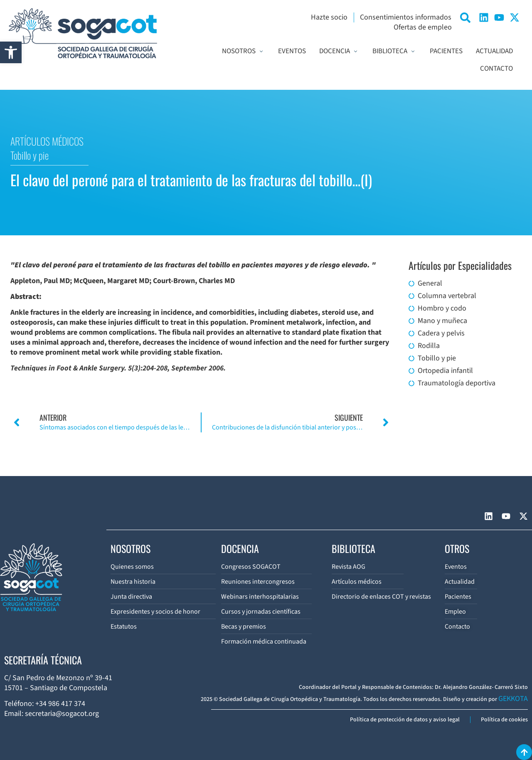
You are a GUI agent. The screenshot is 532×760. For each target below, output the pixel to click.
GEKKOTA (513, 699)
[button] (11, 52)
